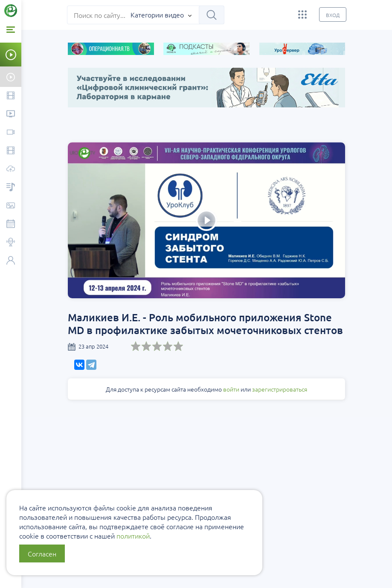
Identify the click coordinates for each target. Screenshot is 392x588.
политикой (133, 536)
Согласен (42, 553)
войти (232, 389)
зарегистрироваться (280, 389)
